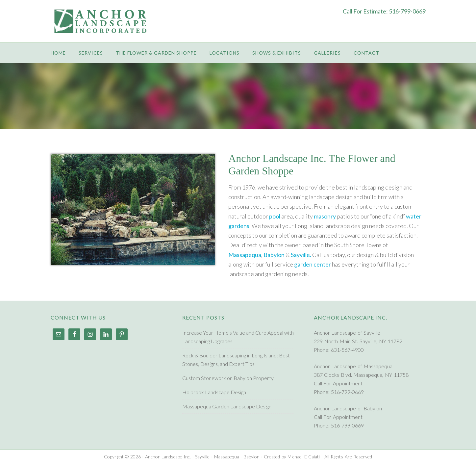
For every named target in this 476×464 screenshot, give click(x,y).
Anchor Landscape (103, 26)
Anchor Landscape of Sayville (347, 333)
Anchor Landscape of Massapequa (353, 366)
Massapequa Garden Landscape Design (227, 406)
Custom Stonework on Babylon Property (228, 378)
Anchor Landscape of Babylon (348, 408)
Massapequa (245, 255)
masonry (325, 216)
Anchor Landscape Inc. (168, 457)
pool (275, 216)
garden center (313, 264)
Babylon (274, 255)
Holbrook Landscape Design (214, 392)
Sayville (202, 457)
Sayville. (301, 255)
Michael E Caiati (304, 457)
